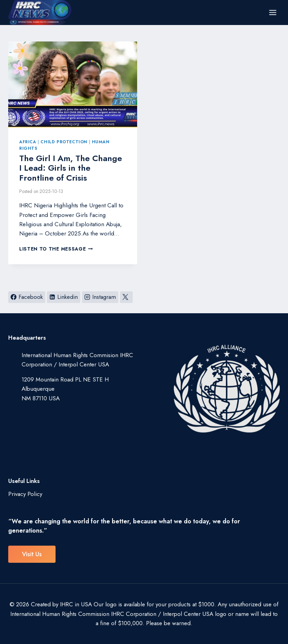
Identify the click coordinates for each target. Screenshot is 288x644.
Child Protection (64, 142)
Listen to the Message (56, 249)
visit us (32, 554)
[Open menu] (273, 12)
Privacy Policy (25, 494)
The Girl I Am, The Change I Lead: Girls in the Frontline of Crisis (71, 168)
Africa (28, 142)
